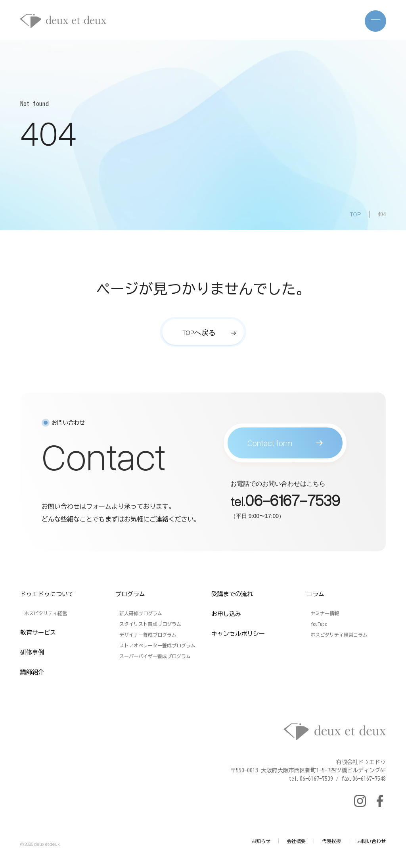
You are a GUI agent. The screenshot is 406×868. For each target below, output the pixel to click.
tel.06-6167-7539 (311, 779)
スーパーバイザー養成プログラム (155, 656)
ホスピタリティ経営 (46, 613)
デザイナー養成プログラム (148, 635)
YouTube (319, 624)
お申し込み (226, 614)
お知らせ (261, 841)
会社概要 (296, 841)
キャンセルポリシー (238, 634)
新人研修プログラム (141, 613)
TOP (355, 214)
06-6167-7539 (293, 503)
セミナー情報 (325, 613)
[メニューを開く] (375, 21)
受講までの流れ (232, 594)
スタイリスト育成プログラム (150, 624)
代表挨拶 (331, 841)
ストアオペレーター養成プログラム (157, 645)
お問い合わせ (372, 841)
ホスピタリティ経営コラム (339, 635)
